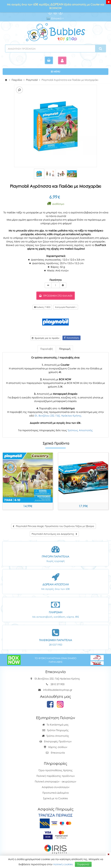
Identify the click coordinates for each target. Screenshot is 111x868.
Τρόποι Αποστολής (55, 736)
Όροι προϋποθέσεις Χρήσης (56, 770)
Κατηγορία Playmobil (66, 307)
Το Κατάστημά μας (55, 725)
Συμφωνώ (83, 864)
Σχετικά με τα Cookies (55, 798)
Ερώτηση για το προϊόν (45, 338)
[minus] (48, 285)
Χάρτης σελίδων (55, 747)
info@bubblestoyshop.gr (58, 690)
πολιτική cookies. (63, 864)
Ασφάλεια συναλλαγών (56, 787)
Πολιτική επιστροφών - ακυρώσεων (55, 781)
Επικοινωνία (58, 753)
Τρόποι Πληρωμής (55, 730)
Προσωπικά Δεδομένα (55, 793)
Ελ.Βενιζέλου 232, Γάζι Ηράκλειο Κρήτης (57, 679)
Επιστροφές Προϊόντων (55, 741)
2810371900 (55, 645)
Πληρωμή (65, 349)
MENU (66, 71)
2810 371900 (57, 684)
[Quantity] (55, 285)
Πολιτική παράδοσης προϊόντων (56, 776)
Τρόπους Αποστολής (80, 430)
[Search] (100, 49)
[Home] (6, 80)
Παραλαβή (47, 349)
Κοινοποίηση (71, 338)
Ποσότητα (55, 280)
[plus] (63, 285)
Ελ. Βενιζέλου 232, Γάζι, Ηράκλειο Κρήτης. (58, 416)
